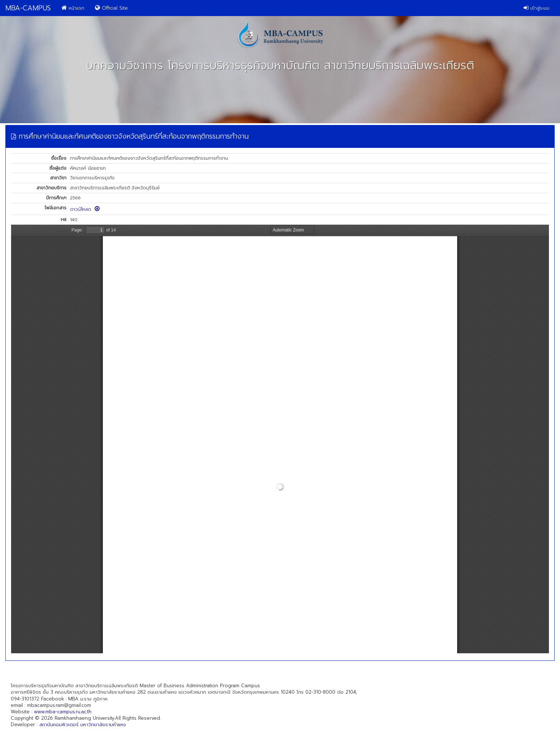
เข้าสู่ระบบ (536, 8)
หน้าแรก (73, 8)
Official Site (111, 8)
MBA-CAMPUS (28, 8)
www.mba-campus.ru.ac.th (63, 712)
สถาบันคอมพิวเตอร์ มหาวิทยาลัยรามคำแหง (83, 725)
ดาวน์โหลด (85, 209)
